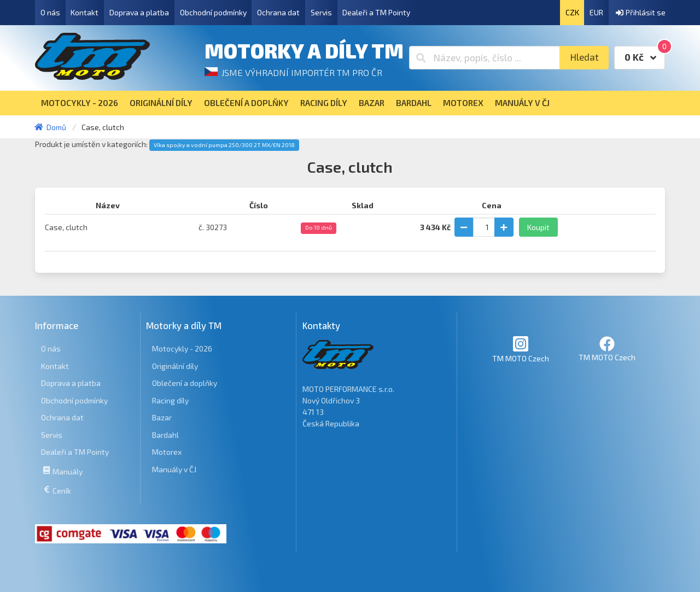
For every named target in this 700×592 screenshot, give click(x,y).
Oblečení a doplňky (185, 383)
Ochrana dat (278, 12)
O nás (50, 12)
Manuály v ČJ (174, 469)
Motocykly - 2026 (182, 348)
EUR (596, 12)
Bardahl (165, 435)
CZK (572, 12)
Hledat (584, 57)
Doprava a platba (139, 12)
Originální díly (175, 366)
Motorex (167, 452)
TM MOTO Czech (521, 349)
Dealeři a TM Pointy (376, 12)
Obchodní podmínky (213, 12)
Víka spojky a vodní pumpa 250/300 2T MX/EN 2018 (224, 145)
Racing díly (170, 400)
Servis (321, 12)
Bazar (162, 417)
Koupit (538, 227)
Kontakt (84, 12)
